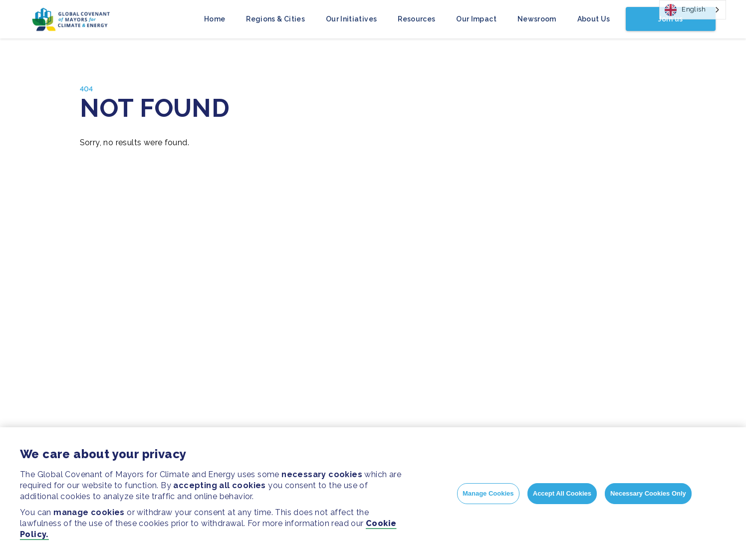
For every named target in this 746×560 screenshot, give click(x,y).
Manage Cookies (488, 493)
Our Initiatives (351, 19)
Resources (416, 19)
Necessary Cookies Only (648, 493)
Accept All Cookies (562, 493)
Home (215, 19)
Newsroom (537, 19)
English (685, 10)
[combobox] (693, 10)
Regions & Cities (275, 19)
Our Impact (476, 19)
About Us (594, 19)
